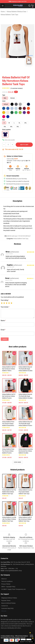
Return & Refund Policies (8, 603)
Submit (5, 339)
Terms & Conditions (7, 581)
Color (4, 101)
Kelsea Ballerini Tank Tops (9, 15)
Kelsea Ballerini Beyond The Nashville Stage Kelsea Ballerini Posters (25, 424)
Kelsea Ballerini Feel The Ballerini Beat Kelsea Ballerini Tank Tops (9, 492)
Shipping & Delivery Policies (9, 598)
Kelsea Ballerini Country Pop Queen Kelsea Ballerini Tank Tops (25, 492)
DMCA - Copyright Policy (8, 587)
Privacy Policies (6, 584)
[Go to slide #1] (13, 70)
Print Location (6, 130)
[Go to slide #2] (22, 70)
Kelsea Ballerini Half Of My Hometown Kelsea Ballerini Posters (9, 396)
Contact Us (5, 606)
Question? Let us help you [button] (26, 642)
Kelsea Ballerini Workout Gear (17, 12)
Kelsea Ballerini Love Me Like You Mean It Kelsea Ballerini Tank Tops (9, 519)
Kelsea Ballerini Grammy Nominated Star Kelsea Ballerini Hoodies (26, 451)
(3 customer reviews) (17, 88)
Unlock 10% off (31, 636)
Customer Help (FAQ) (7, 608)
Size (3, 120)
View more (18, 462)
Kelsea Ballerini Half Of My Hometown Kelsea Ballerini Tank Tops (25, 519)
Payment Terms (6, 601)
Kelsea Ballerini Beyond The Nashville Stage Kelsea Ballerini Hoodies (26, 369)
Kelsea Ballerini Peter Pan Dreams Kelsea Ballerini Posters (8, 451)
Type (4, 95)
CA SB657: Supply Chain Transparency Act (13, 589)
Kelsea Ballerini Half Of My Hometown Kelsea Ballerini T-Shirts (9, 369)
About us (4, 579)
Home (3, 12)
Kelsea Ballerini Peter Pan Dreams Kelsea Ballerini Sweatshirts (8, 424)
